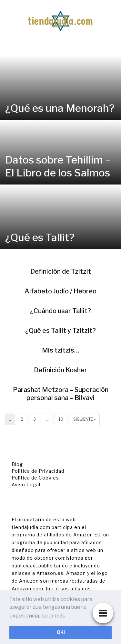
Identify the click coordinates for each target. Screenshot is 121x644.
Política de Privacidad (38, 471)
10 (61, 419)
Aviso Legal (26, 485)
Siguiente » (84, 419)
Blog (17, 464)
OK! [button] (61, 632)
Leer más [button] (53, 616)
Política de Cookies (35, 478)
